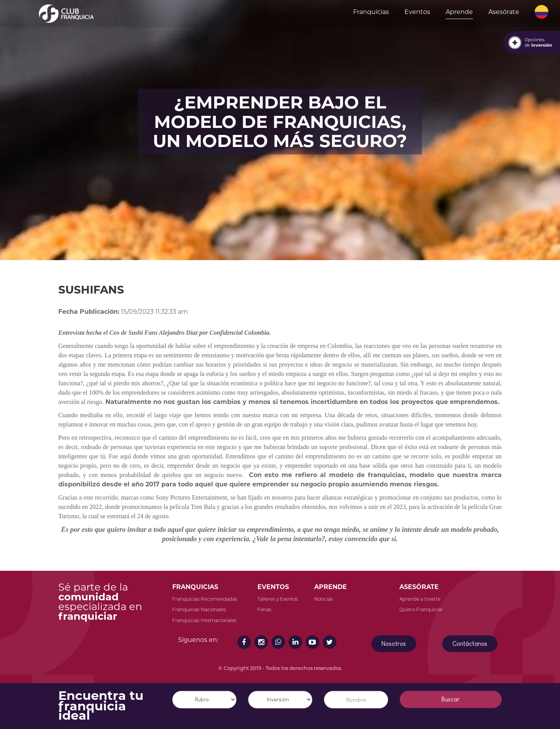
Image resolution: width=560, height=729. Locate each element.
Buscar (451, 699)
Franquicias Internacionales (204, 620)
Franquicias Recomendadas (205, 599)
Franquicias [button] (371, 12)
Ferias (264, 609)
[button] (542, 12)
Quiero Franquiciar (421, 609)
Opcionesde (538, 42)
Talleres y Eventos (278, 599)
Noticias (324, 599)
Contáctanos (470, 644)
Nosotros (394, 644)
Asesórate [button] (504, 12)
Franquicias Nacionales (199, 609)
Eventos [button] (417, 12)
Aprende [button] (459, 12)
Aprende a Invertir (420, 599)
